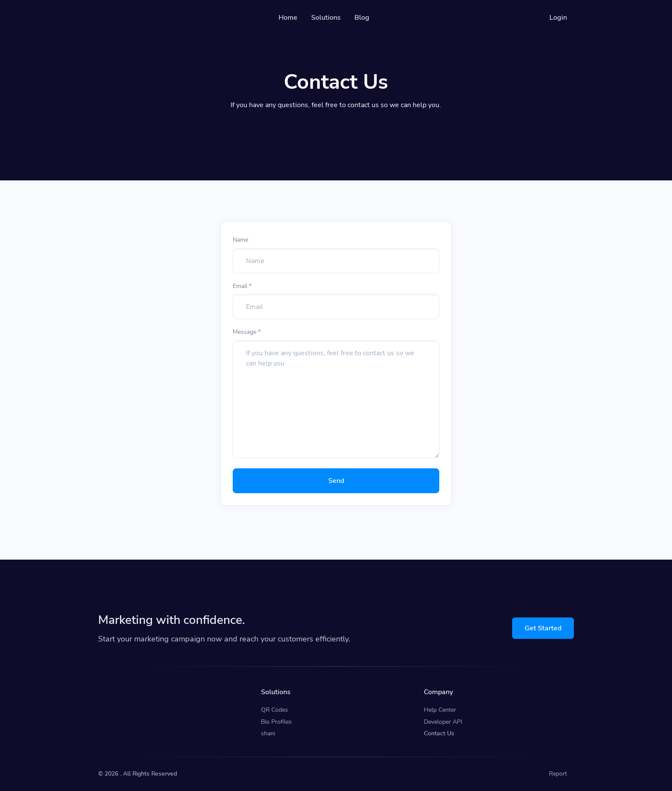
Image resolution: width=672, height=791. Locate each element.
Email (242, 286)
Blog (362, 18)
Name (240, 240)
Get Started (543, 628)
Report (558, 774)
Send (336, 481)
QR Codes (274, 710)
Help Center (440, 710)
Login (558, 18)
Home (288, 18)
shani (268, 733)
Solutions (326, 18)
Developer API (443, 722)
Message (247, 332)
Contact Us (439, 733)
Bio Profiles (276, 722)
